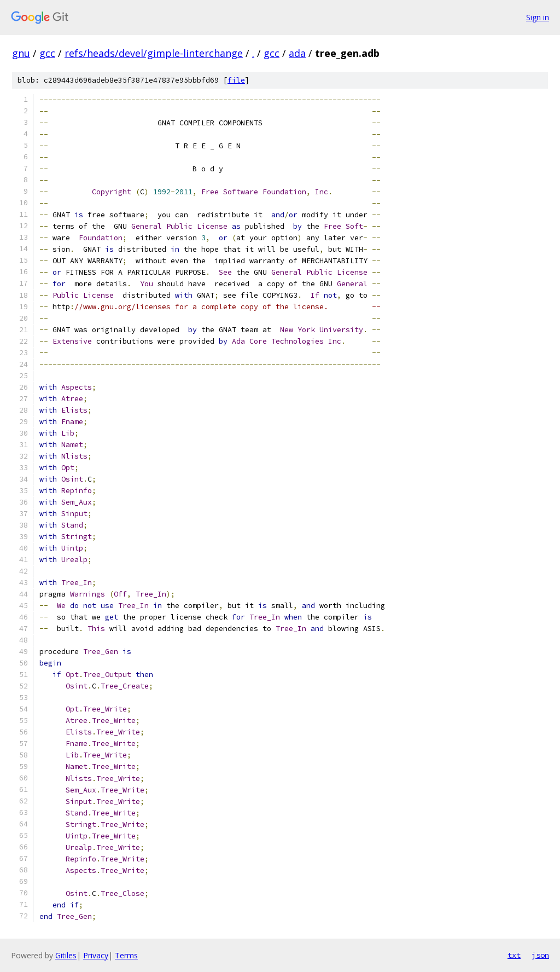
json (540, 955)
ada (297, 53)
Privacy (96, 955)
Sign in (538, 17)
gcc (47, 53)
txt (514, 955)
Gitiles (66, 955)
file (236, 80)
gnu (21, 53)
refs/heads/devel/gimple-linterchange (154, 53)
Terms (126, 955)
